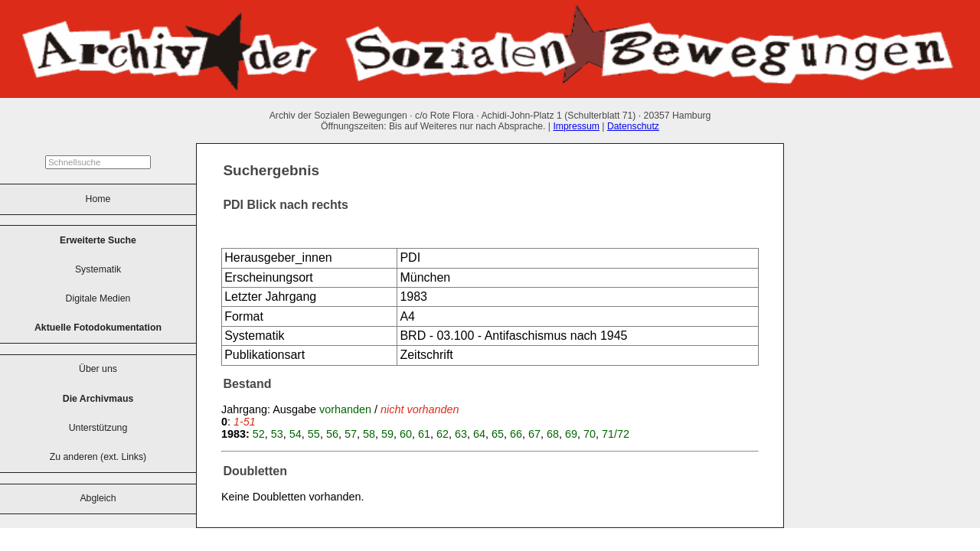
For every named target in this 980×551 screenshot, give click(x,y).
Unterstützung (98, 428)
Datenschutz (633, 126)
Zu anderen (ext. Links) (98, 457)
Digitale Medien (98, 298)
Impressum (576, 126)
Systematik (98, 269)
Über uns (98, 369)
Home (98, 199)
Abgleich (98, 498)
